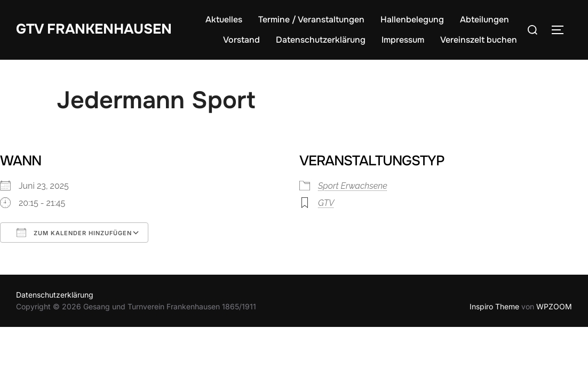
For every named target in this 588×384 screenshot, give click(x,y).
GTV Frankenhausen (94, 29)
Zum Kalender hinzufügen (74, 233)
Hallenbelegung (412, 19)
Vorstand (241, 40)
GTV (326, 203)
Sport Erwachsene (353, 186)
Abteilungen (484, 19)
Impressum (403, 40)
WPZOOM (554, 306)
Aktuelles (224, 19)
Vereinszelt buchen (479, 40)
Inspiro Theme (494, 306)
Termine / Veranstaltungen (311, 19)
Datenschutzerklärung (321, 40)
